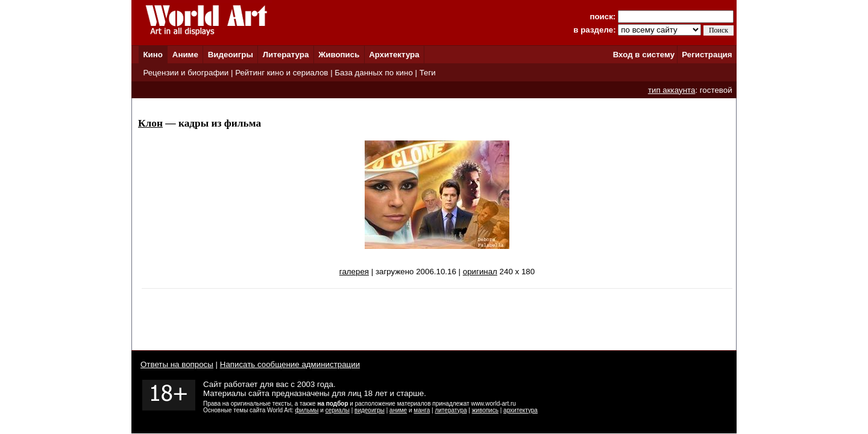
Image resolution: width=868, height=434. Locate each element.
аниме (398, 410)
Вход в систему (644, 55)
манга (422, 410)
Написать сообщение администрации (290, 364)
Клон (150, 123)
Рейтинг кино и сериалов (281, 73)
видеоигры (370, 410)
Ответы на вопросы (177, 364)
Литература (286, 55)
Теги (428, 73)
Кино (153, 55)
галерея (354, 272)
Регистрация (707, 55)
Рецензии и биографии (186, 73)
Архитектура (394, 55)
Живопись (339, 55)
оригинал (480, 272)
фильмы (307, 410)
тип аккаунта (672, 90)
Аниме (185, 55)
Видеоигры (231, 55)
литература (451, 410)
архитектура (520, 410)
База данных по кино (373, 73)
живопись (485, 410)
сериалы (338, 410)
